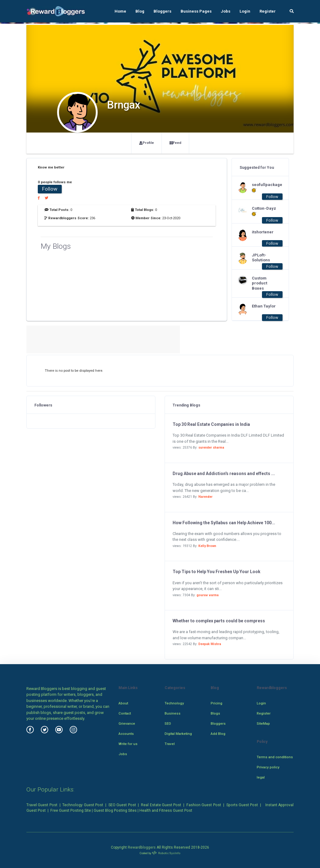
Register (268, 11)
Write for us (128, 744)
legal (261, 777)
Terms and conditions (275, 757)
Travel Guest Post (42, 805)
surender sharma (211, 448)
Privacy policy (268, 767)
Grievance (127, 723)
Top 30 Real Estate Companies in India (211, 424)
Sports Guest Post (242, 805)
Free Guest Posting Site (71, 811)
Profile (146, 143)
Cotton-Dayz (264, 211)
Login (245, 11)
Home (120, 11)
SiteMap (263, 723)
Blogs (215, 713)
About (123, 703)
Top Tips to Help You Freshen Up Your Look (217, 572)
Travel (170, 744)
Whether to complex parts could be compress (219, 621)
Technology (174, 703)
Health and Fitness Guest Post (166, 811)
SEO (168, 723)
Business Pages (196, 11)
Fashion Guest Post (204, 805)
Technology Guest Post (83, 805)
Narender (205, 497)
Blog (140, 11)
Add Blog (218, 734)
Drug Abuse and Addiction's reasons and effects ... (224, 474)
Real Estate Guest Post (161, 805)
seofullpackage (264, 188)
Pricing (217, 703)
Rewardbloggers (142, 847)
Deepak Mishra (210, 644)
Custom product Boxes (260, 283)
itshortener (263, 232)
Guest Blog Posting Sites (115, 811)
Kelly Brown (207, 546)
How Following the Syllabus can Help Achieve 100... (224, 523)
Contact (125, 713)
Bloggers (162, 11)
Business (173, 713)
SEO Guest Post (122, 805)
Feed (175, 143)
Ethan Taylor (264, 306)
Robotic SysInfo (166, 853)
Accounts (126, 734)
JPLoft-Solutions (261, 258)
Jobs (226, 11)
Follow (50, 189)
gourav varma (208, 595)
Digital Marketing (178, 734)
